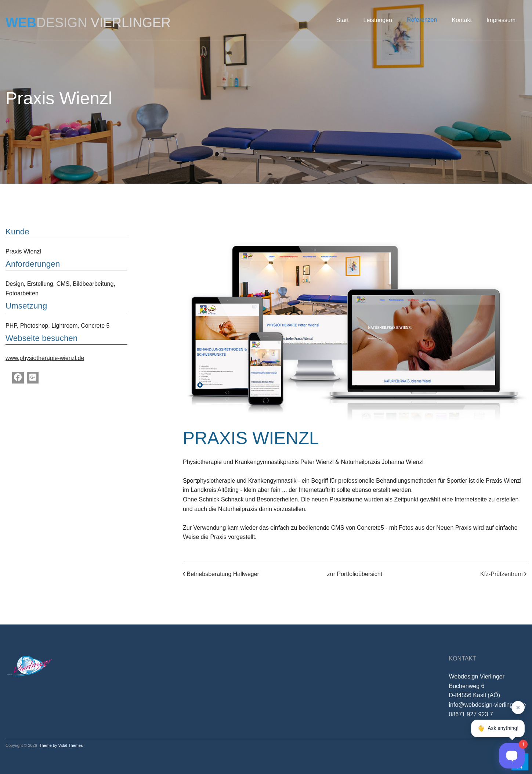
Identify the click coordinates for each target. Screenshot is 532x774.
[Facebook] (18, 378)
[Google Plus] (33, 378)
